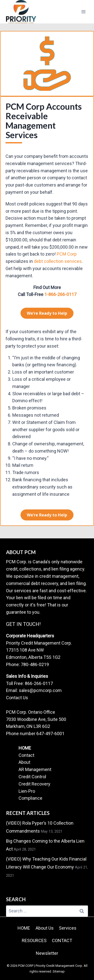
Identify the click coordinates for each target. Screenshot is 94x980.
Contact (26, 755)
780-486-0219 (35, 664)
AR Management (35, 769)
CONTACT (62, 940)
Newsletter (47, 953)
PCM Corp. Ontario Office (31, 712)
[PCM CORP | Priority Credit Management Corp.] (21, 12)
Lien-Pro (27, 791)
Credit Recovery (34, 784)
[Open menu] (83, 12)
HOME (25, 748)
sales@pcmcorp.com (40, 690)
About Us (45, 928)
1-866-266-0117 (60, 294)
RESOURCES (34, 940)
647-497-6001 (50, 734)
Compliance (30, 798)
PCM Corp (67, 254)
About (24, 762)
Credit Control (32, 777)
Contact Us (17, 698)
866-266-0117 (39, 683)
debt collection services (58, 261)
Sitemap (59, 971)
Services (68, 928)
